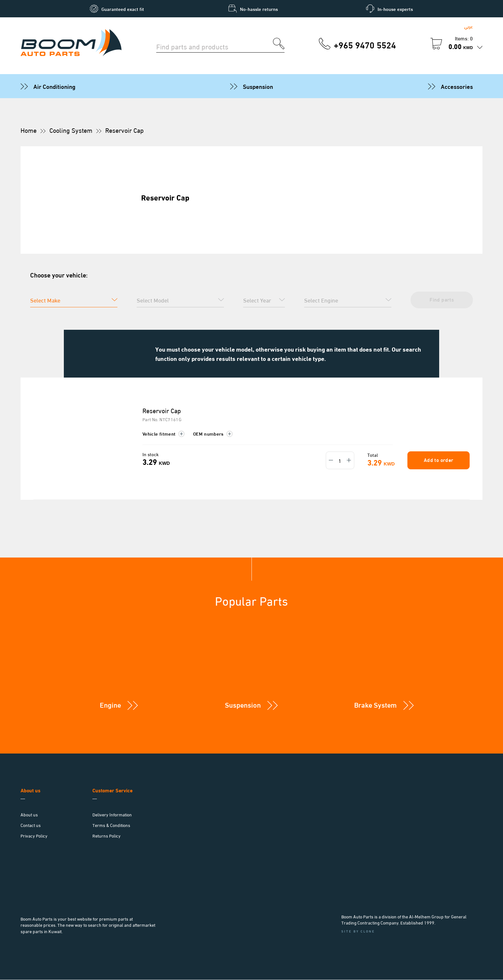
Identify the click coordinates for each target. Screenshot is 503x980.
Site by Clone (358, 931)
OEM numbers (213, 434)
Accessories (457, 86)
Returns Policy (107, 836)
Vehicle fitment (163, 434)
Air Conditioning (54, 86)
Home (29, 130)
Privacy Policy (34, 836)
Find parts (441, 299)
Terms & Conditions (111, 825)
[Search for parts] (215, 46)
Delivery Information (112, 815)
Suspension (258, 86)
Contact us (31, 825)
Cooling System (71, 130)
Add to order (438, 460)
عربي (469, 26)
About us (29, 815)
